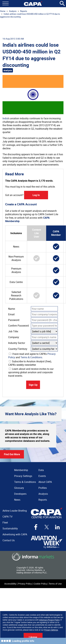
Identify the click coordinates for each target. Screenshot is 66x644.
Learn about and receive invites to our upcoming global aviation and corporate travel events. (31, 372)
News (17, 500)
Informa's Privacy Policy (49, 620)
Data (41, 470)
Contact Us (9, 540)
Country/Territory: (18, 349)
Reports (24, 11)
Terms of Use (55, 584)
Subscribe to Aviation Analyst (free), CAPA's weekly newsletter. (30, 363)
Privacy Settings (51, 630)
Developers (20, 494)
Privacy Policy (25, 584)
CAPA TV (7, 517)
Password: (14, 320)
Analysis (13, 11)
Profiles (43, 488)
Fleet (5, 523)
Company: (14, 337)
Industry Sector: (17, 343)
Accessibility (10, 584)
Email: (12, 314)
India (5, 118)
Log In (36, 195)
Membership (21, 470)
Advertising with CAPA (15, 534)
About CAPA (45, 482)
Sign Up (33, 385)
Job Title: (13, 331)
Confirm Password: (19, 326)
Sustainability (10, 528)
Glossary (19, 488)
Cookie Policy (40, 584)
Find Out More (12, 454)
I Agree (33, 637)
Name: (12, 309)
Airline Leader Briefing (15, 511)
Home (3, 11)
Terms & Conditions (31, 357)
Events (42, 476)
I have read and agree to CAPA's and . (32, 356)
